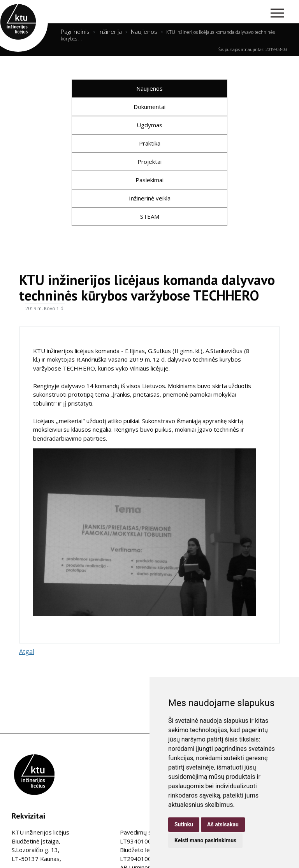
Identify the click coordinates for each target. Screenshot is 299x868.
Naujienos (144, 32)
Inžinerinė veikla (150, 198)
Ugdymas (149, 125)
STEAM (150, 216)
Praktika (150, 143)
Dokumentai (149, 107)
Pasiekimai (149, 180)
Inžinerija (110, 32)
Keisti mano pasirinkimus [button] (205, 840)
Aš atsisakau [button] (223, 824)
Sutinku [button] (184, 824)
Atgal (27, 652)
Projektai (149, 162)
